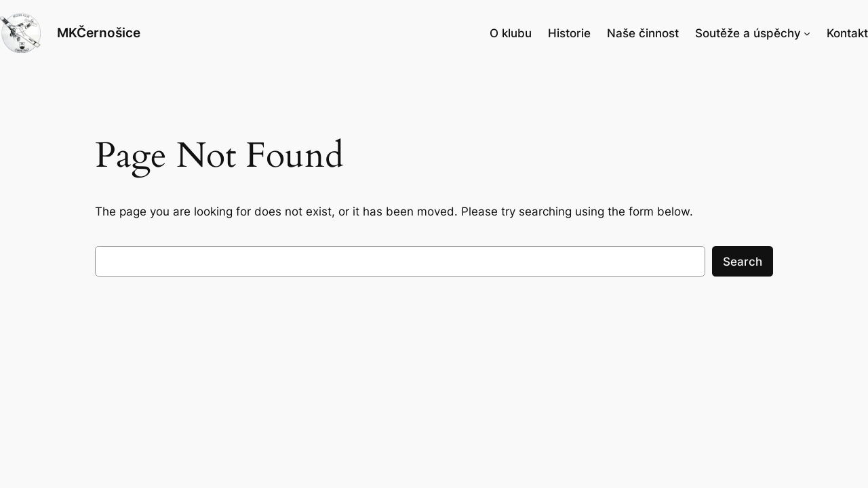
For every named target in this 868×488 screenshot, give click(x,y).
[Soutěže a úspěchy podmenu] (807, 33)
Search (743, 262)
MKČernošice (99, 33)
